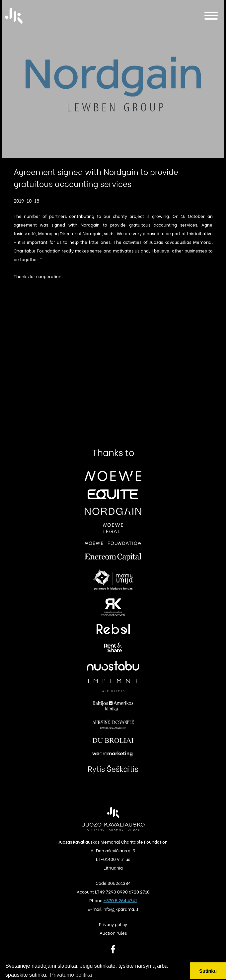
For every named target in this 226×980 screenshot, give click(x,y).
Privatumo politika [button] (71, 975)
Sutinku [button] (208, 971)
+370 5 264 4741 (120, 900)
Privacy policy (113, 924)
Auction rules (113, 933)
